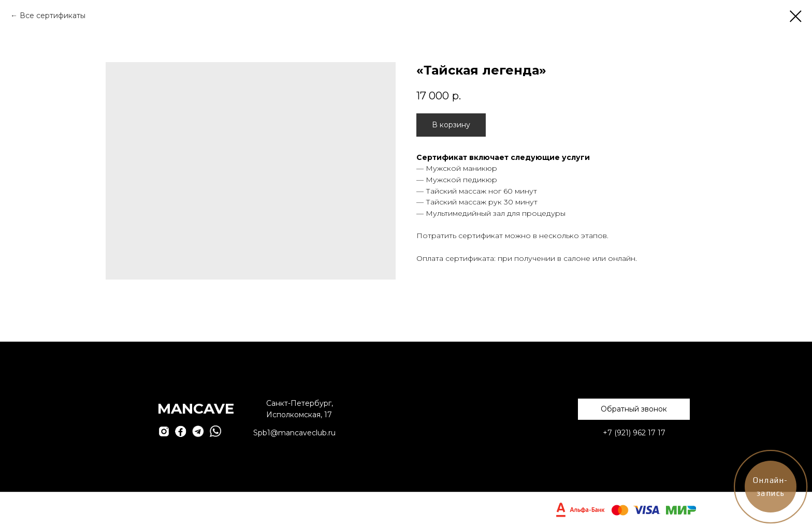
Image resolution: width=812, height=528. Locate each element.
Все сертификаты (53, 16)
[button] (634, 409)
